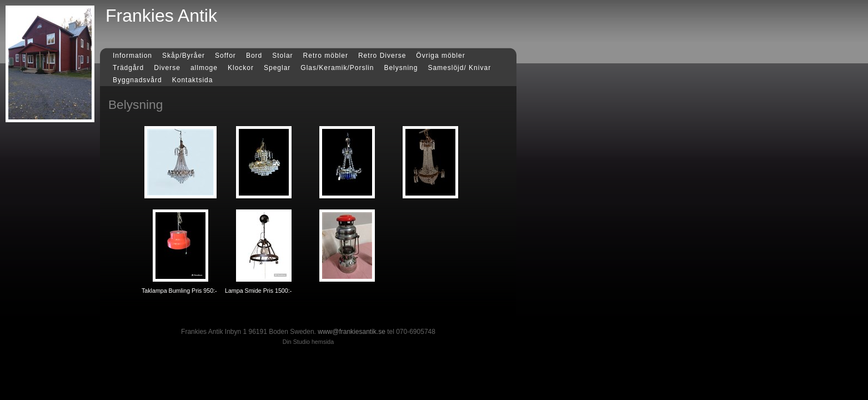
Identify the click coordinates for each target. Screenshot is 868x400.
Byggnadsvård (137, 80)
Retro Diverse (382, 56)
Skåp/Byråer (184, 56)
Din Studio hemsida (308, 342)
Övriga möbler (440, 56)
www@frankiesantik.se (352, 332)
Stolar (282, 56)
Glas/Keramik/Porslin (337, 68)
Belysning (401, 68)
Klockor (241, 68)
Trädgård (128, 68)
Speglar (277, 68)
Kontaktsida (193, 80)
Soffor (225, 56)
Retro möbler (326, 56)
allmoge (204, 68)
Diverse (167, 68)
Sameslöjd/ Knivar (459, 68)
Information (132, 56)
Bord (254, 56)
